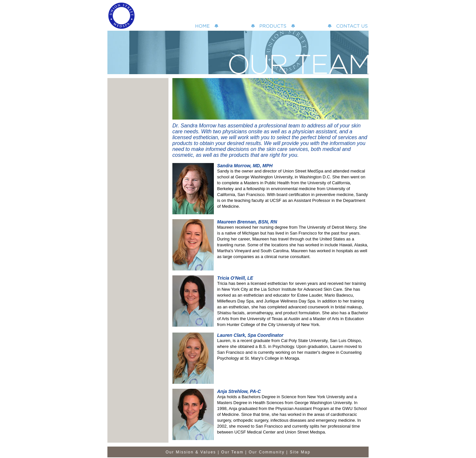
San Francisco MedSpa (203, 26)
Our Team (232, 452)
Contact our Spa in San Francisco (352, 26)
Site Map (300, 452)
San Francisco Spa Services (235, 26)
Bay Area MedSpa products (273, 26)
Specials (311, 26)
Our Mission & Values (191, 452)
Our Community (267, 452)
